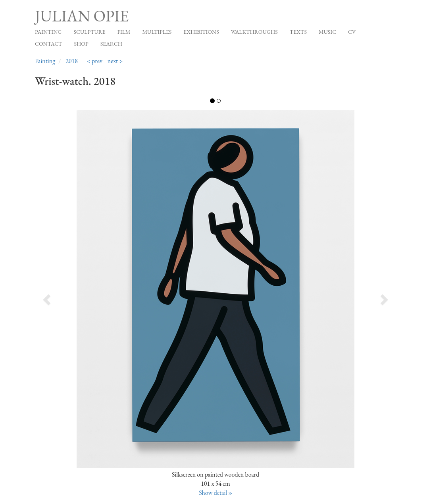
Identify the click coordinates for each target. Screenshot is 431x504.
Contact (49, 44)
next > (115, 61)
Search (111, 44)
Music (327, 32)
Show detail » (215, 493)
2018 (72, 61)
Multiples (157, 32)
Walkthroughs (254, 32)
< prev (95, 61)
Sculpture (89, 32)
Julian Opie (82, 16)
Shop (81, 44)
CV (352, 32)
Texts (298, 32)
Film (124, 32)
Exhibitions (201, 32)
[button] (71, 297)
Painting (48, 32)
